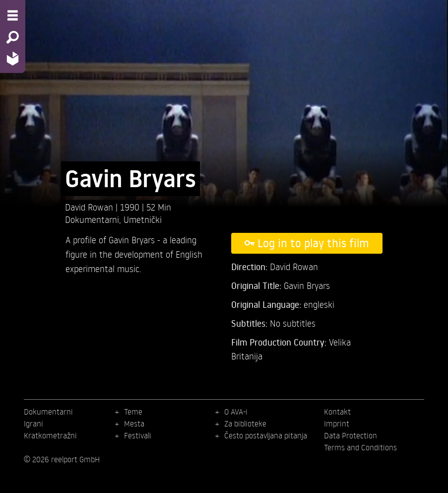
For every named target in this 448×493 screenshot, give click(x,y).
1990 (131, 207)
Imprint (337, 423)
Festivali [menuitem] (138, 435)
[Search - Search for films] (13, 37)
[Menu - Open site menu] (13, 15)
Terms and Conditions (360, 447)
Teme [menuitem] (133, 412)
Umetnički (143, 219)
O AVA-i (236, 412)
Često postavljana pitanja (266, 435)
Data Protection (351, 435)
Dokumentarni (92, 219)
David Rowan (90, 207)
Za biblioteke (245, 423)
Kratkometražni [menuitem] (50, 435)
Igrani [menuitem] (33, 423)
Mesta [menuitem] (134, 423)
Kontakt (337, 412)
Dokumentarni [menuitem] (48, 412)
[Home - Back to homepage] (13, 58)
